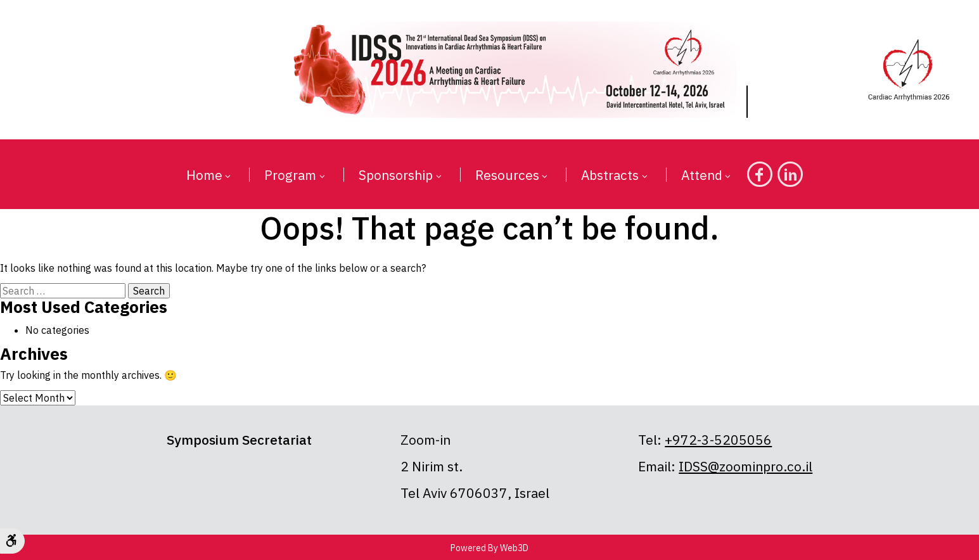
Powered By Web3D (489, 548)
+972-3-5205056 (718, 440)
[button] (227, 176)
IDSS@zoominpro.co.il (745, 466)
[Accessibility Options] (12, 541)
